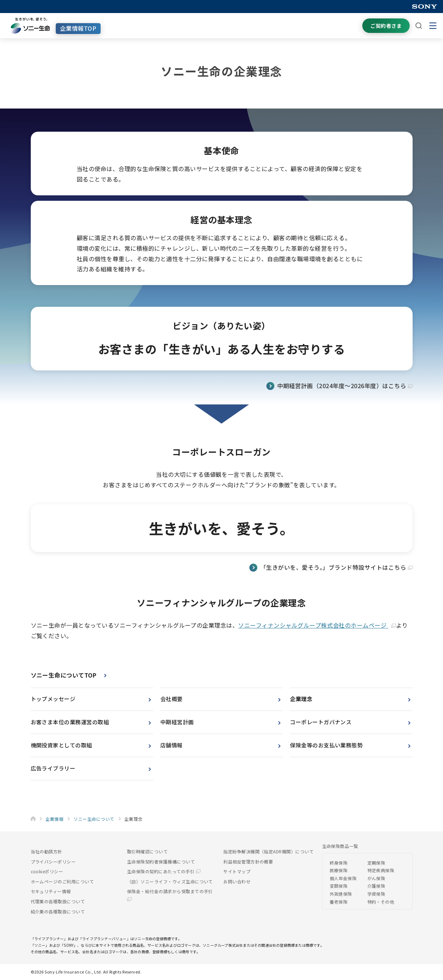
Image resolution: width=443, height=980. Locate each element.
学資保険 (376, 894)
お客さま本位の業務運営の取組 (70, 722)
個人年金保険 (343, 878)
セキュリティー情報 (51, 891)
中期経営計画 (177, 722)
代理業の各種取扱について (58, 901)
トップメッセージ (53, 699)
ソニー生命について (94, 819)
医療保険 (339, 870)
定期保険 (376, 863)
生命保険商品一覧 (340, 846)
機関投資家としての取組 (62, 745)
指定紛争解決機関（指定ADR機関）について (268, 851)
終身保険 (339, 863)
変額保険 (339, 886)
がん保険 (376, 878)
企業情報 (55, 819)
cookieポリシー (47, 871)
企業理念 (301, 699)
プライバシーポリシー (53, 862)
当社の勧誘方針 (47, 851)
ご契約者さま (386, 26)
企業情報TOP (78, 28)
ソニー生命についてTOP (64, 675)
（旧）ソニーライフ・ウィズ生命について (170, 881)
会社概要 (172, 699)
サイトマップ (237, 871)
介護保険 (376, 886)
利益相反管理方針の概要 (248, 862)
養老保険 (339, 902)
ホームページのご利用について (62, 881)
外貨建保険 (341, 894)
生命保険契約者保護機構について (161, 862)
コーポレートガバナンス (321, 722)
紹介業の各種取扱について (58, 911)
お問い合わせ (237, 881)
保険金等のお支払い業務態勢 (326, 745)
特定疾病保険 (381, 870)
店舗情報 (172, 745)
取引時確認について (147, 851)
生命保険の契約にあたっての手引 (164, 871)
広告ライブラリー (53, 768)
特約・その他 (381, 902)
